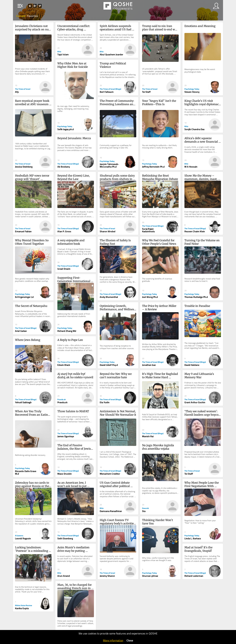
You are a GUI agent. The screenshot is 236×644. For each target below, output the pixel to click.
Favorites (33, 16)
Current (21, 16)
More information (113, 640)
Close (130, 640)
